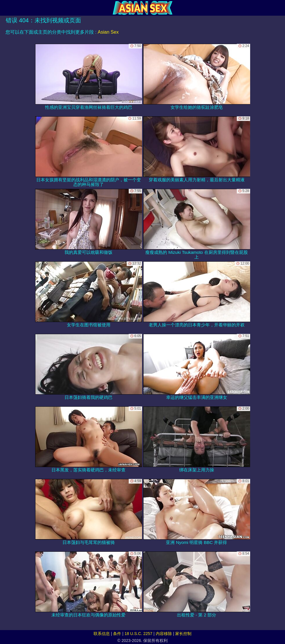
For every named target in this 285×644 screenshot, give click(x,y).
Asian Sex (108, 32)
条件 (117, 634)
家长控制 (183, 634)
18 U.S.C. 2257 (139, 634)
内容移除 (164, 634)
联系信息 (102, 634)
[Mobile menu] (5, 8)
